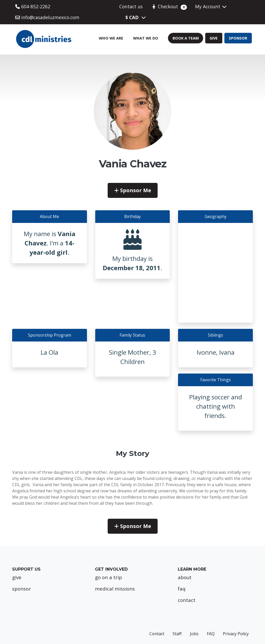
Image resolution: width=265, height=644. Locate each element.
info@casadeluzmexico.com (47, 17)
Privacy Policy (236, 634)
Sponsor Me (133, 190)
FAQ (211, 634)
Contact (157, 634)
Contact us (131, 6)
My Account (211, 6)
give (17, 577)
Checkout (169, 7)
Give (214, 38)
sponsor (21, 589)
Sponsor (238, 38)
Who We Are (111, 38)
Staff (177, 634)
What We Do (146, 38)
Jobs (194, 634)
